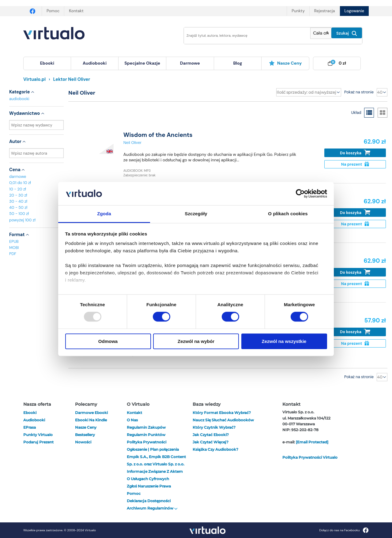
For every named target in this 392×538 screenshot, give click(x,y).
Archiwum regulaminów (152, 508)
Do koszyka (355, 153)
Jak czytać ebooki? (211, 435)
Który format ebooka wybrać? (222, 413)
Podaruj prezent (38, 442)
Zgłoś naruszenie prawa (149, 486)
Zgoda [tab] (104, 214)
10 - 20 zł (18, 189)
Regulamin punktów (146, 435)
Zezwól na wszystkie (284, 341)
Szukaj (347, 33)
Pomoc (53, 11)
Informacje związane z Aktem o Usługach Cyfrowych (155, 475)
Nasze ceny (285, 63)
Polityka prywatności (147, 442)
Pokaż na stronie (359, 92)
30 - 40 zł (18, 201)
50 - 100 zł (19, 214)
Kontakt (76, 11)
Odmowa (108, 341)
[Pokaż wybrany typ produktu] (321, 33)
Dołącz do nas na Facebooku (344, 530)
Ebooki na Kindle (91, 420)
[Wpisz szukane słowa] (243, 36)
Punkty (298, 11)
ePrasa (30, 427)
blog (237, 63)
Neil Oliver (132, 143)
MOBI (14, 248)
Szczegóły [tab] (196, 214)
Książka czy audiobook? (215, 449)
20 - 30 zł (18, 195)
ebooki (30, 413)
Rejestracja (325, 11)
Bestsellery (85, 435)
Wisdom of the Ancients (158, 135)
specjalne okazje (142, 63)
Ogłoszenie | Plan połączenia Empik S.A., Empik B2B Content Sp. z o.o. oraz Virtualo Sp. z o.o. (156, 457)
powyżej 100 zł (22, 220)
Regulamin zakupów (146, 427)
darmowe (190, 63)
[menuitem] (47, 63)
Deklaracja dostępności (149, 501)
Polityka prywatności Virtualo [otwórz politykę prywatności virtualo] (310, 457)
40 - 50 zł (18, 207)
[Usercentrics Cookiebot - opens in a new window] (300, 194)
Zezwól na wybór (196, 341)
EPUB (14, 241)
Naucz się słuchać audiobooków (223, 420)
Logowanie (354, 11)
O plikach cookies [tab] (288, 214)
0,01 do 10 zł (20, 183)
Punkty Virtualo (38, 435)
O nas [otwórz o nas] (132, 420)
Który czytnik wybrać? (214, 427)
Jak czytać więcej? (211, 442)
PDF (13, 254)
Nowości (83, 442)
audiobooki (19, 99)
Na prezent (355, 164)
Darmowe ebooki (91, 413)
